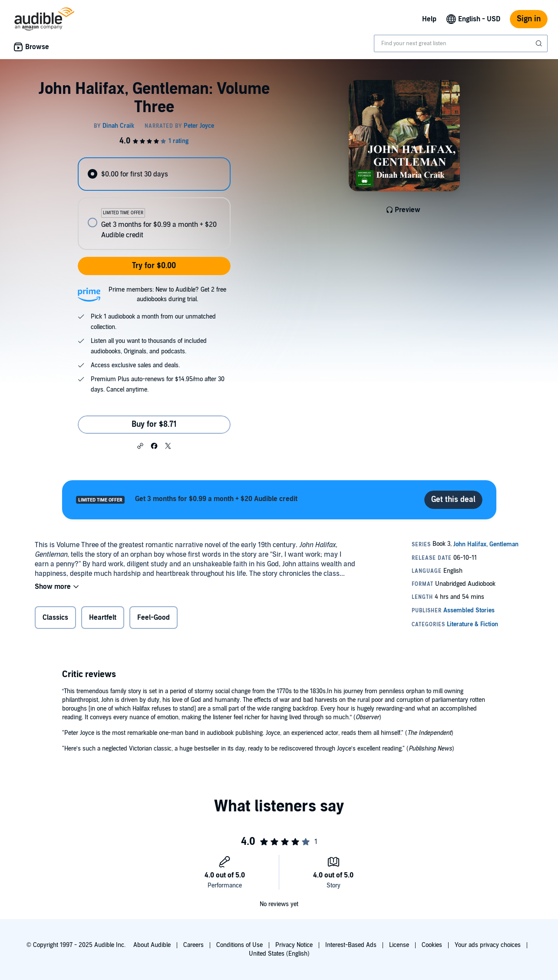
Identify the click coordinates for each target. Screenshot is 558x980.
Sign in (529, 19)
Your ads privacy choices (488, 945)
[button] (140, 445)
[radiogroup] (154, 204)
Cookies (432, 945)
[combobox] (461, 43)
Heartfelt (103, 618)
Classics (55, 618)
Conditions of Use (239, 945)
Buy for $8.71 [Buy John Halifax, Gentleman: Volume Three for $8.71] (154, 424)
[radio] (154, 174)
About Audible (152, 945)
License (399, 945)
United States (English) (279, 954)
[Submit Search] (540, 43)
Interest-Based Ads (351, 945)
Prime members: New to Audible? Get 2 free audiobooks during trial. (167, 294)
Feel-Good (154, 618)
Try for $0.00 (154, 266)
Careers (193, 945)
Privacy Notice (294, 945)
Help (429, 19)
